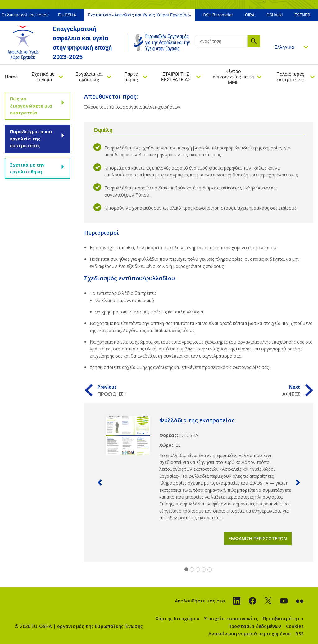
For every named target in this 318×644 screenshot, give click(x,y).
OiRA (250, 15)
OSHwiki (275, 15)
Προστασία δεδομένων (255, 626)
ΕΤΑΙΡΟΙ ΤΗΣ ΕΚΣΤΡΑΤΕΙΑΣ (176, 77)
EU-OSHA (67, 15)
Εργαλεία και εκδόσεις (89, 77)
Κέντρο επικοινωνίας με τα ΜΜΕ (233, 77)
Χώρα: (166, 445)
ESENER (302, 15)
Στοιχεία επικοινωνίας (231, 618)
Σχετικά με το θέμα (43, 77)
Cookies (295, 626)
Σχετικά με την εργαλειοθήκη (27, 168)
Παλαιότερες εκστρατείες (290, 77)
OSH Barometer (218, 15)
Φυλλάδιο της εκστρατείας (197, 420)
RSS (299, 634)
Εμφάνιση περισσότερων (258, 538)
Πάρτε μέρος (131, 77)
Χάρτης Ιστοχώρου (177, 618)
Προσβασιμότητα (283, 618)
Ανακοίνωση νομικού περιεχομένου (250, 634)
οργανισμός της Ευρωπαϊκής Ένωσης (100, 626)
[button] (100, 482)
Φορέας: (169, 435)
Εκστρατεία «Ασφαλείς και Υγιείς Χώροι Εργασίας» (139, 15)
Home (11, 77)
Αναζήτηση (254, 41)
